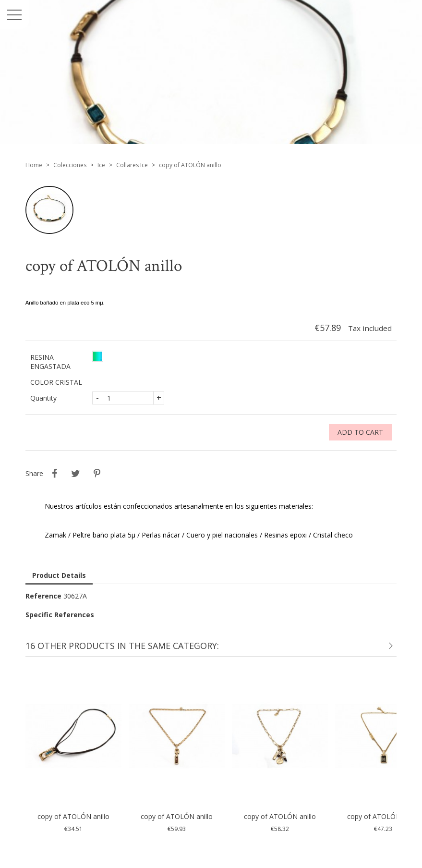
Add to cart (360, 432)
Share (55, 474)
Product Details (59, 575)
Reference (43, 596)
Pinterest (97, 474)
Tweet (76, 474)
